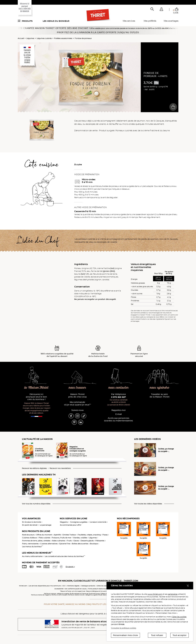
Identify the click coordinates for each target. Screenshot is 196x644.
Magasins (64, 522)
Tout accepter (180, 635)
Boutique (94, 544)
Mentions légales (73, 586)
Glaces (76, 541)
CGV (64, 586)
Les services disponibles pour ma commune (45, 586)
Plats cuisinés (44, 538)
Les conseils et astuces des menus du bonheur (65, 556)
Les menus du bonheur (56, 21)
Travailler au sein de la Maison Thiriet (160, 396)
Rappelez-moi (119, 410)
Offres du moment (44, 535)
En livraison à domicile (32, 522)
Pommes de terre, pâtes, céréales (36, 541)
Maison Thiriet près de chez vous (77, 396)
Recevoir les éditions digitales (34, 468)
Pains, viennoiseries (30, 544)
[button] (161, 10)
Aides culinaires (59, 541)
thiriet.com (23, 586)
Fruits (69, 541)
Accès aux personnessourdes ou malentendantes (119, 419)
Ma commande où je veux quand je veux (77, 403)
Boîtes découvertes (80, 544)
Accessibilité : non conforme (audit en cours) (70, 589)
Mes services (129, 21)
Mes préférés (150, 21)
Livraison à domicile (98, 522)
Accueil (21, 38)
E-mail (119, 414)
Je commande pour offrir (71, 525)
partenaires (173, 594)
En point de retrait (30, 525)
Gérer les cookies (179, 617)
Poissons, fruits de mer (62, 538)
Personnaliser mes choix (125, 635)
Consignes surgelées (79, 522)
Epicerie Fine (65, 544)
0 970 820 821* (119, 397)
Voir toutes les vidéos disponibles (148, 504)
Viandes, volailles (80, 538)
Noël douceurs (28, 535)
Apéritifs (57, 535)
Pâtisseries (100, 541)
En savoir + (70, 567)
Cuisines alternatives (49, 544)
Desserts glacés (87, 541)
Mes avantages (171, 21)
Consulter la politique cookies (124, 628)
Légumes (30, 38)
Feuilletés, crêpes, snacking (89, 535)
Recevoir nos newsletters (60, 468)
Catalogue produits (88, 586)
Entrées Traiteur (69, 535)
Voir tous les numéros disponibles (36, 504)
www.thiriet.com (155, 594)
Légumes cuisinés (44, 38)
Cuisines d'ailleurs (30, 538)
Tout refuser (157, 635)
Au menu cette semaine (32, 556)
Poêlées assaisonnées (63, 38)
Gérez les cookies (103, 586)
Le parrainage (46, 525)
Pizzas (105, 535)
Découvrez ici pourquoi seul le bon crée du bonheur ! (36, 397)
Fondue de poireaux (83, 38)
